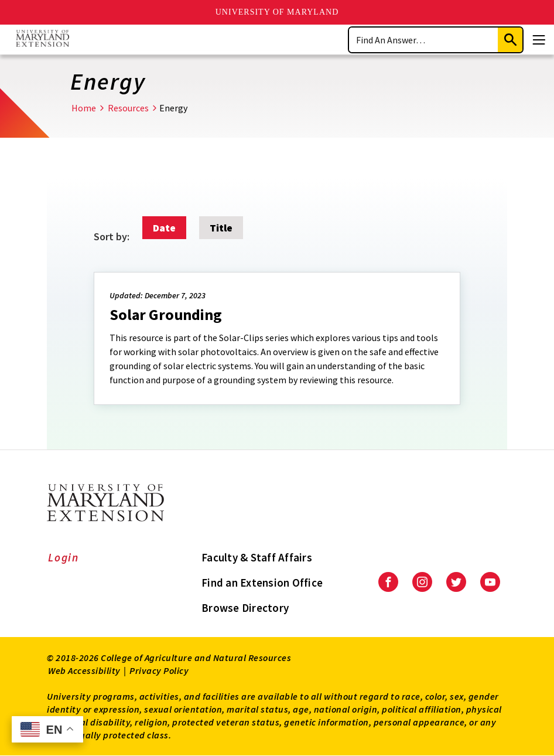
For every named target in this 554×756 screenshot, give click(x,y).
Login (64, 557)
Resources (128, 108)
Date (164, 228)
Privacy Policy (159, 670)
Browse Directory (245, 608)
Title (221, 228)
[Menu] (539, 40)
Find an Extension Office (262, 583)
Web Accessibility (84, 670)
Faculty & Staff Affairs (257, 557)
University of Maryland (277, 12)
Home (84, 108)
